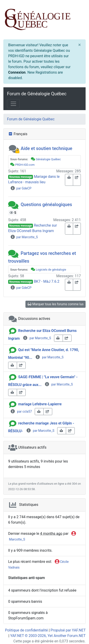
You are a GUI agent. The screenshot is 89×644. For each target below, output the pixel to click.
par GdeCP (21, 188)
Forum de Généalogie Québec (37, 94)
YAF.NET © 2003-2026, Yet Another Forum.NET (48, 636)
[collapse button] (11, 134)
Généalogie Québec (48, 159)
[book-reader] (69, 180)
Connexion (17, 72)
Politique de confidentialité (26, 630)
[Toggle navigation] (13, 104)
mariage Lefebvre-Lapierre (40, 404)
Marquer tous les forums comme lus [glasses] (56, 304)
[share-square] (77, 180)
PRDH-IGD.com (25, 165)
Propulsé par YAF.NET (68, 630)
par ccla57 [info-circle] (21, 411)
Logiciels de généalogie (51, 270)
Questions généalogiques (46, 204)
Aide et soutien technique (46, 148)
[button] (14, 148)
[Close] (80, 45)
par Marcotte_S (24, 237)
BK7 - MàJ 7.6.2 (47, 281)
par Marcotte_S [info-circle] (37, 338)
